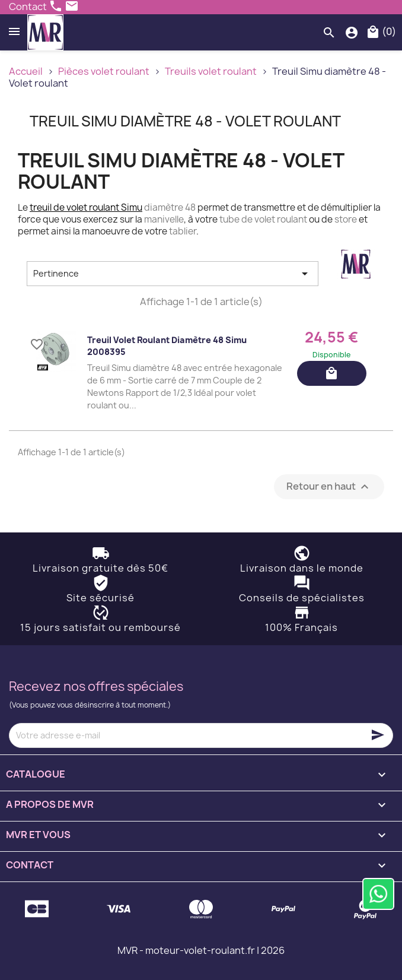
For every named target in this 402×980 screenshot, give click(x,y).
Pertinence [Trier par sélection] (173, 274)
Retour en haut (329, 486)
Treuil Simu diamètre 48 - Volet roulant (185, 121)
